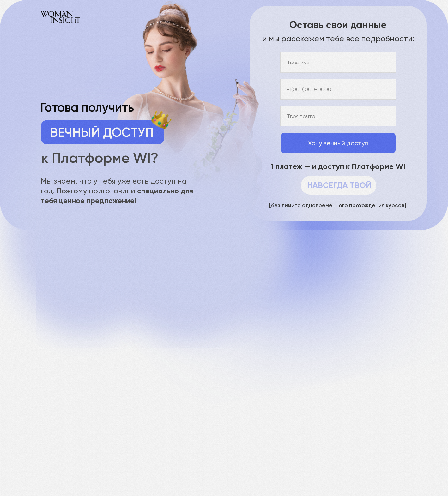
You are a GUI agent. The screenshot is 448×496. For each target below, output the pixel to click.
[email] (338, 116)
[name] (338, 62)
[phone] (338, 89)
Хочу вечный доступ (338, 143)
